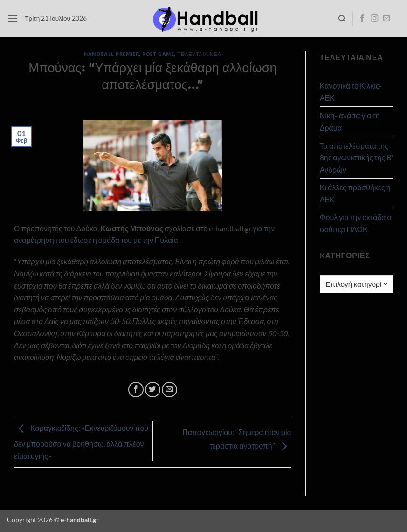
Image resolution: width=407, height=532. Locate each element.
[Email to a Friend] (169, 390)
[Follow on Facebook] (362, 19)
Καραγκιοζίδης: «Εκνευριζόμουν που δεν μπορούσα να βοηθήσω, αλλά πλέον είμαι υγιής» (81, 442)
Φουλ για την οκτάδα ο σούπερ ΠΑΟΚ (356, 223)
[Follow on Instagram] (374, 19)
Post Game (158, 54)
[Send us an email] (386, 19)
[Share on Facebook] (136, 390)
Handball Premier (111, 54)
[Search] (342, 19)
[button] (13, 18)
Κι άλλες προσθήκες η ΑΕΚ (355, 193)
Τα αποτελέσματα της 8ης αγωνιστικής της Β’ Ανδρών (356, 158)
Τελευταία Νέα (200, 54)
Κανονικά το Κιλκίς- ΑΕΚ (351, 92)
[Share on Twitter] (153, 390)
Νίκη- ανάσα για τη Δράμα (350, 121)
